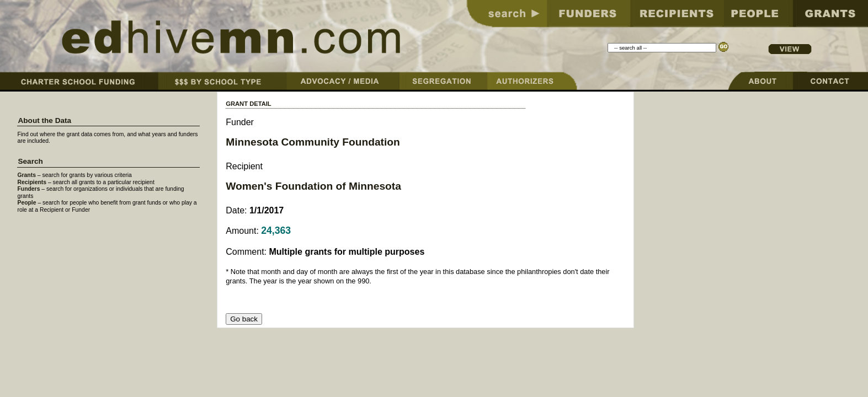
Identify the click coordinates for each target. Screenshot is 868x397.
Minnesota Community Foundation (313, 142)
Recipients (32, 182)
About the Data (44, 120)
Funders (28, 189)
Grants (26, 175)
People (26, 203)
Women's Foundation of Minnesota (313, 186)
